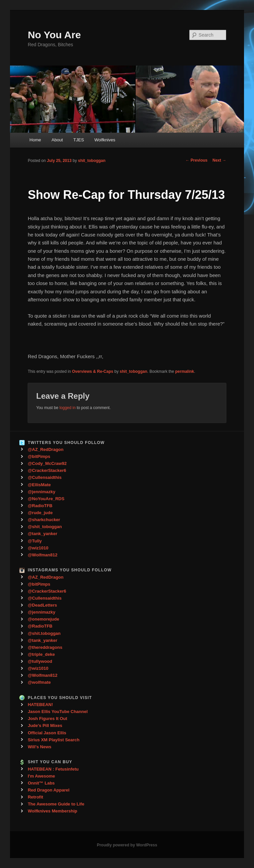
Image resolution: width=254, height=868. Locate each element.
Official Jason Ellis (47, 733)
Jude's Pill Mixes (45, 725)
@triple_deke (41, 654)
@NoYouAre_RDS (46, 499)
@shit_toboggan (45, 527)
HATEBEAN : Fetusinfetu (53, 769)
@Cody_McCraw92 (47, 463)
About (57, 140)
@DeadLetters (42, 605)
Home (35, 140)
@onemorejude (43, 619)
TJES (79, 140)
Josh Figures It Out (47, 719)
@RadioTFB (40, 506)
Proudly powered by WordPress (127, 845)
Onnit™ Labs (41, 783)
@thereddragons (45, 647)
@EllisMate (39, 485)
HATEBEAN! (40, 705)
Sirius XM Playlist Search (53, 740)
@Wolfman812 (42, 555)
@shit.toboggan (44, 633)
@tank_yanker (42, 534)
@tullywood (40, 661)
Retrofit (35, 797)
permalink (185, 371)
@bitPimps (39, 456)
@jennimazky (41, 492)
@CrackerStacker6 (47, 470)
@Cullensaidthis (45, 477)
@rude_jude (40, 513)
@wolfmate (39, 682)
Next (219, 160)
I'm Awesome (41, 776)
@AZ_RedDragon (45, 449)
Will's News (39, 747)
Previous (196, 160)
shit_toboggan (92, 161)
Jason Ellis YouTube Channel (58, 712)
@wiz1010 (38, 548)
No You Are (54, 35)
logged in (67, 408)
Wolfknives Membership (52, 811)
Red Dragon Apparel (48, 790)
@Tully (35, 541)
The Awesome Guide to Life (56, 804)
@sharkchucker (44, 520)
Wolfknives (105, 140)
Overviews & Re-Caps (93, 371)
